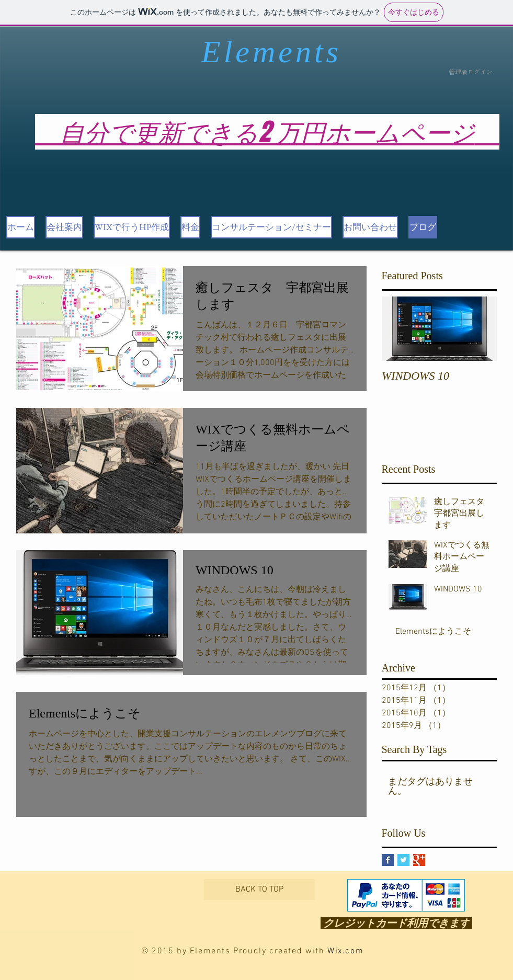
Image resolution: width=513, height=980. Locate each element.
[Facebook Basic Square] (388, 860)
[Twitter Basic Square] (403, 860)
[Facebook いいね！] (92, 901)
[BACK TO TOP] (259, 890)
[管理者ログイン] (471, 72)
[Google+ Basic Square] (419, 860)
